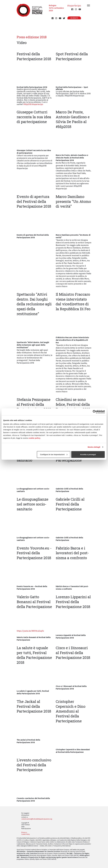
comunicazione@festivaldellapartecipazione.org (37, 819)
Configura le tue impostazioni (54, 454)
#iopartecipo (74, 8)
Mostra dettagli (94, 447)
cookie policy (34, 438)
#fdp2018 (27, 104)
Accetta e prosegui (88, 454)
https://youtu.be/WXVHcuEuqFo (30, 631)
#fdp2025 (76, 5)
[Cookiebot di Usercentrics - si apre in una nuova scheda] (95, 412)
